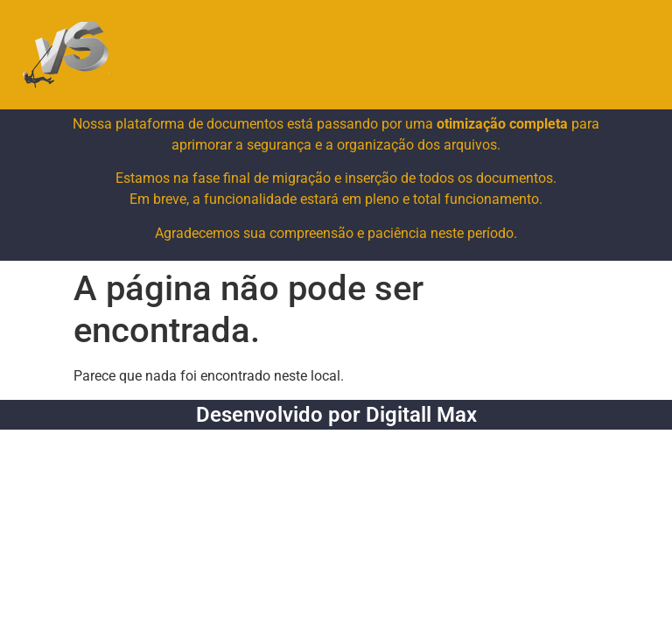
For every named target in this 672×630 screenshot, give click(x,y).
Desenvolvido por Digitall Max (336, 415)
